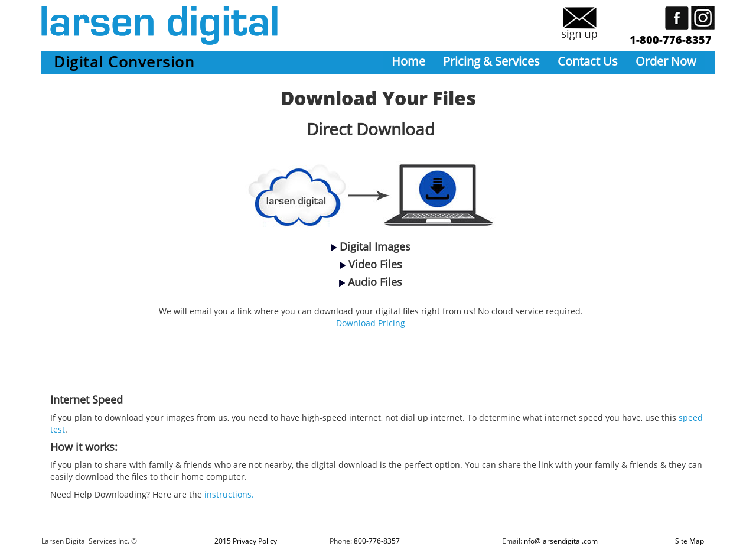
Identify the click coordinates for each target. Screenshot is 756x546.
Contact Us (588, 61)
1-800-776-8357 (671, 40)
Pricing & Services (491, 61)
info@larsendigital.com (560, 541)
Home (408, 61)
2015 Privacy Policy (246, 541)
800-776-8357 (377, 541)
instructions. (229, 494)
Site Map (690, 541)
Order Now (666, 61)
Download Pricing (371, 323)
